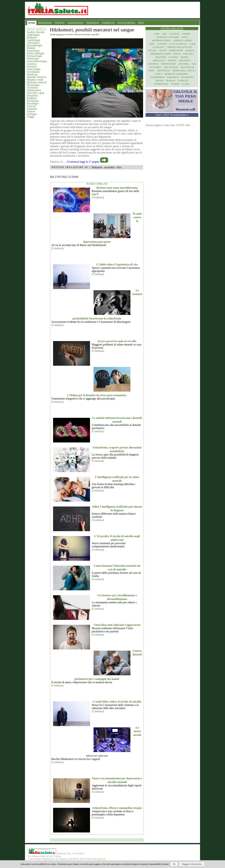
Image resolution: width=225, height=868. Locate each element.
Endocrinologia (35, 53)
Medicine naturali (37, 82)
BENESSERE (45, 23)
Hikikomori (97, 167)
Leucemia (184, 64)
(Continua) (98, 197)
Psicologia (33, 103)
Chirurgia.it (33, 43)
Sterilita (183, 81)
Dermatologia (34, 45)
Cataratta (158, 47)
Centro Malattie (172, 29)
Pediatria (32, 98)
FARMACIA (108, 23)
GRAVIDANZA (75, 23)
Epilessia (188, 54)
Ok (174, 864)
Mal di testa (171, 67)
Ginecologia (34, 69)
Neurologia (33, 85)
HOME (32, 23)
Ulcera (186, 84)
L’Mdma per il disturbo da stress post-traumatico (97, 395)
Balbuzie (32, 37)
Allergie (174, 34)
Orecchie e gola (36, 93)
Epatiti (177, 54)
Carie (192, 44)
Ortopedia (32, 95)
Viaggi (30, 117)
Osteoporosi (157, 77)
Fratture (161, 57)
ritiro (119, 167)
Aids (164, 34)
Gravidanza (33, 72)
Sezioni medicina (36, 28)
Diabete (31, 48)
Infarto (172, 61)
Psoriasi (171, 81)
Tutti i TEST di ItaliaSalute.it (172, 115)
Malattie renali (35, 80)
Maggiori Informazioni (192, 864)
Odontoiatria (34, 90)
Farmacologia (34, 56)
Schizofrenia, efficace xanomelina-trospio (117, 808)
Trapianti (32, 109)
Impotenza (159, 61)
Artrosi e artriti (183, 40)
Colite (163, 51)
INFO (141, 23)
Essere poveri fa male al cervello (117, 341)
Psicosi (160, 81)
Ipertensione (168, 64)
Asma (152, 44)
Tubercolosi (161, 84)
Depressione (176, 51)
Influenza (185, 61)
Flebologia (33, 59)
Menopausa (164, 71)
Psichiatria (33, 101)
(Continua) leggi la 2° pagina (83, 162)
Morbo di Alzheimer (176, 74)
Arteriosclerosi (161, 40)
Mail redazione (99, 859)
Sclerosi (31, 106)
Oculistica (32, 88)
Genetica (32, 64)
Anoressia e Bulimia (167, 37)
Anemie (186, 34)
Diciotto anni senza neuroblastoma (117, 188)
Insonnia (153, 64)
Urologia (32, 114)
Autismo (162, 44)
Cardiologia (33, 40)
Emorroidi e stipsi (161, 54)
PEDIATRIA (93, 23)
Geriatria (32, 66)
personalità (109, 167)
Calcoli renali (178, 44)
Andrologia (33, 35)
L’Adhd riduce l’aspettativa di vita (117, 264)
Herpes (184, 57)
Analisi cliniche (36, 32)
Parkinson (173, 77)
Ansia (185, 37)
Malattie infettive (36, 77)
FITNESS (60, 23)
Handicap (32, 74)
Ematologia (33, 51)
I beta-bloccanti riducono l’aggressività (117, 625)
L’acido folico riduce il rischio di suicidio (117, 702)
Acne (157, 34)
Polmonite (187, 77)
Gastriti (173, 57)
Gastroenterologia (37, 61)
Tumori (31, 111)
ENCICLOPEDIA (126, 23)
